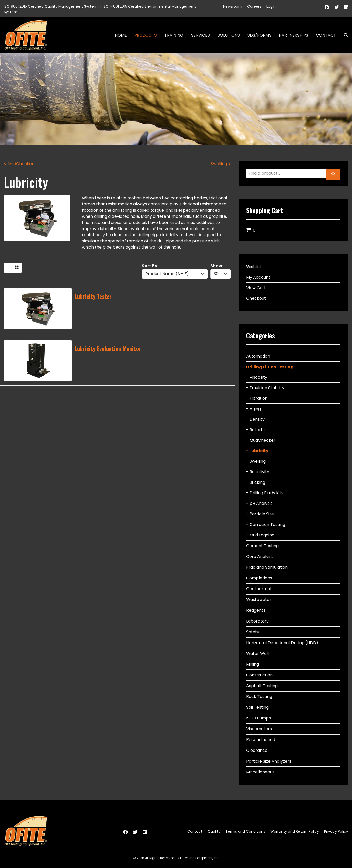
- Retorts (255, 430)
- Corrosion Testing (266, 524)
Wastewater (259, 600)
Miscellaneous (260, 772)
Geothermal (259, 589)
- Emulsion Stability (265, 388)
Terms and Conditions (245, 831)
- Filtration (257, 398)
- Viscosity (257, 377)
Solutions (229, 35)
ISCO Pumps (258, 718)
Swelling (219, 164)
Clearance (257, 750)
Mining (253, 664)
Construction (259, 675)
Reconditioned (261, 740)
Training (174, 35)
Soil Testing (257, 707)
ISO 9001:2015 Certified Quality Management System (51, 6)
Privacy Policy (336, 831)
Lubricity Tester (93, 296)
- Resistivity (258, 472)
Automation (258, 356)
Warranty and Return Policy (295, 831)
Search (344, 35)
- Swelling (256, 461)
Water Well (257, 653)
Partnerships (294, 35)
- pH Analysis (259, 503)
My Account (258, 277)
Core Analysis (260, 556)
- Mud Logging (260, 535)
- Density (255, 419)
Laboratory (257, 621)
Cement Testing (262, 546)
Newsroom (233, 6)
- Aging (253, 409)
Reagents (256, 610)
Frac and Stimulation (267, 567)
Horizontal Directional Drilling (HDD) (282, 643)
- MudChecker (261, 440)
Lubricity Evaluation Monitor (108, 348)
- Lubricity (257, 451)
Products (146, 35)
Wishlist (254, 267)
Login (271, 6)
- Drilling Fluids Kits (265, 493)
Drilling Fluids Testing (270, 367)
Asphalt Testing (262, 686)
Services (200, 35)
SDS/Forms (259, 35)
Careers (254, 6)
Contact (326, 35)
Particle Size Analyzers (269, 761)
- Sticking (256, 482)
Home (121, 35)
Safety (253, 632)
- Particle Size (260, 514)
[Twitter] (337, 7)
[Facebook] (327, 7)
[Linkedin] (346, 7)
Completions (259, 578)
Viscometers (259, 729)
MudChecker (21, 164)
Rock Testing (259, 697)
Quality (214, 831)
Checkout (256, 298)
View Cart (256, 288)
